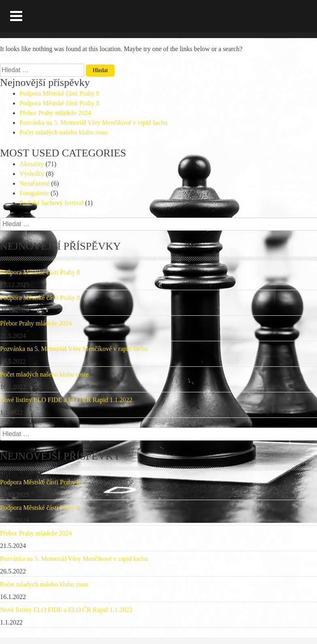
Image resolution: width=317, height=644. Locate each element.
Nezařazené (35, 183)
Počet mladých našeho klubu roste (64, 132)
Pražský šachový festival (51, 203)
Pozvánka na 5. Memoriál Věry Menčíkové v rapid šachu (93, 123)
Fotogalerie (34, 193)
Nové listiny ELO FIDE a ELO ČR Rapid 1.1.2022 (66, 400)
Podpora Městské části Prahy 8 (59, 93)
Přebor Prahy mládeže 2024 (55, 113)
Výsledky (32, 174)
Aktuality (32, 164)
